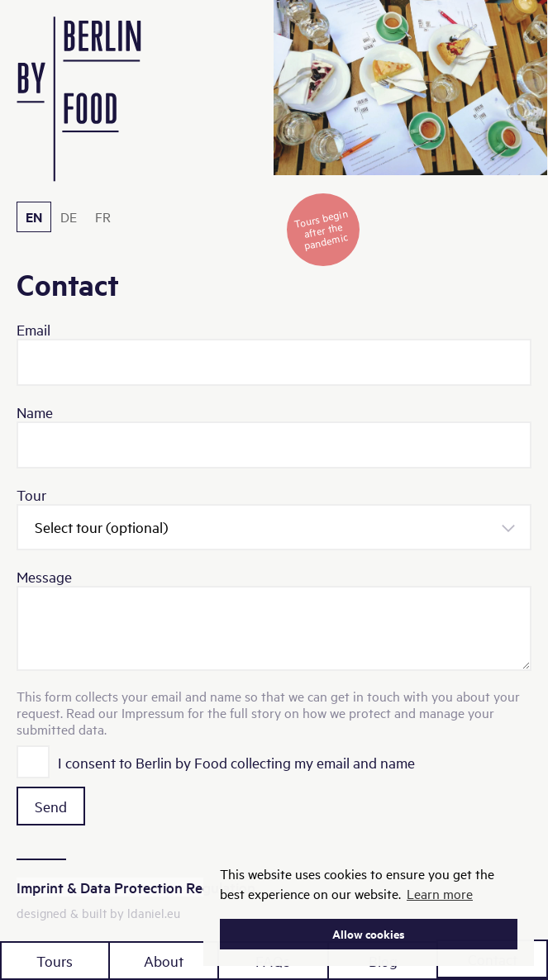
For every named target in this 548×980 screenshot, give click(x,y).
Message (44, 576)
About (164, 961)
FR (103, 216)
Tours (55, 961)
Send (51, 806)
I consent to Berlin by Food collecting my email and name (236, 762)
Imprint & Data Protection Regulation (136, 887)
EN (34, 217)
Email (33, 329)
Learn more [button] (440, 893)
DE (69, 216)
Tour (31, 495)
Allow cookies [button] (369, 933)
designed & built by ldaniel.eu (98, 913)
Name (35, 412)
